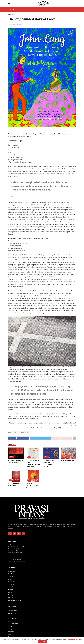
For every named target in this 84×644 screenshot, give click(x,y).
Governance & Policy (14, 600)
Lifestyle (11, 576)
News (10, 634)
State (10, 579)
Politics (10, 597)
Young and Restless (14, 629)
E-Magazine (12, 571)
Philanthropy (12, 582)
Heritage (11, 632)
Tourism (11, 590)
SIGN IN (12, 9)
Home (9, 14)
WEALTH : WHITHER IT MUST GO (33, 486)
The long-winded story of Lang (21, 432)
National (11, 616)
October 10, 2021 (12, 24)
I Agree (42, 642)
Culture (10, 626)
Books (14, 14)
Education (11, 587)
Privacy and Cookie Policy (75, 639)
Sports (10, 592)
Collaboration (12, 611)
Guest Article (12, 613)
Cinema (10, 621)
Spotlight (11, 595)
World (10, 574)
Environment (12, 618)
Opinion (10, 637)
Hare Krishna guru (68, 461)
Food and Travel (13, 624)
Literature (11, 584)
